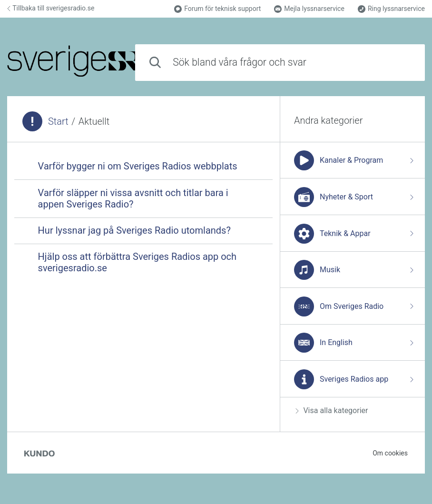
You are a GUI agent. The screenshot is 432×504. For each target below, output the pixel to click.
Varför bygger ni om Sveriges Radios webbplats (138, 166)
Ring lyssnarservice (391, 9)
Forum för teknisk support (217, 9)
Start (58, 121)
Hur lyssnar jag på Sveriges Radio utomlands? (134, 230)
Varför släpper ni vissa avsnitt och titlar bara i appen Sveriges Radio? (133, 198)
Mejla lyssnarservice (309, 9)
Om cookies (390, 453)
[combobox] (280, 63)
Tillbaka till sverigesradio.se (51, 8)
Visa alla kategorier (332, 410)
